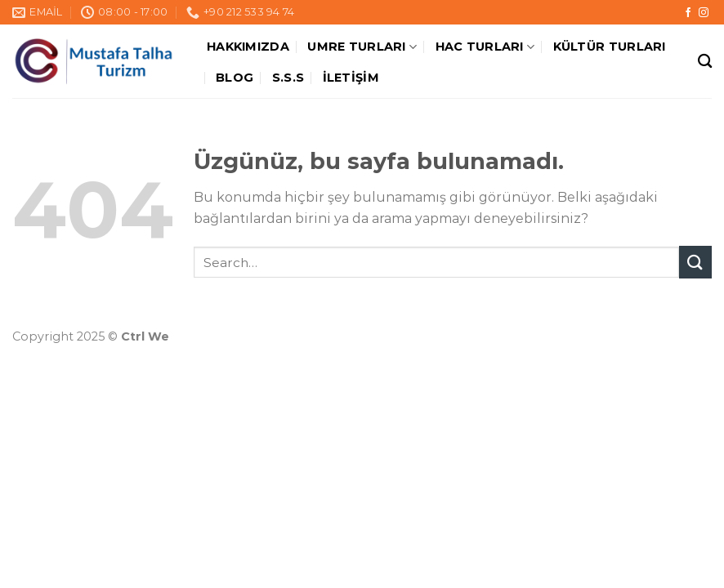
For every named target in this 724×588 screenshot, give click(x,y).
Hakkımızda (248, 47)
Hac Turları (485, 47)
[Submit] (695, 262)
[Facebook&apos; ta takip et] (688, 13)
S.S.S (288, 78)
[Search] (705, 62)
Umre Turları (362, 47)
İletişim (351, 78)
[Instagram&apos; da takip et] (704, 13)
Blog (235, 78)
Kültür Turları (610, 47)
